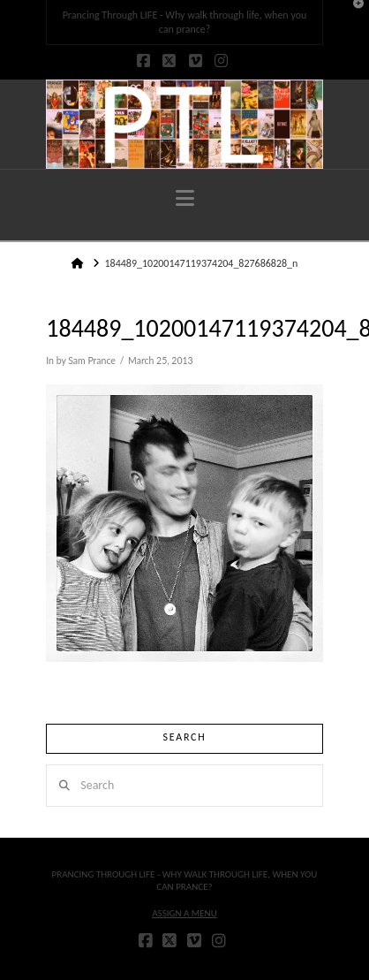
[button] (185, 198)
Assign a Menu (184, 913)
